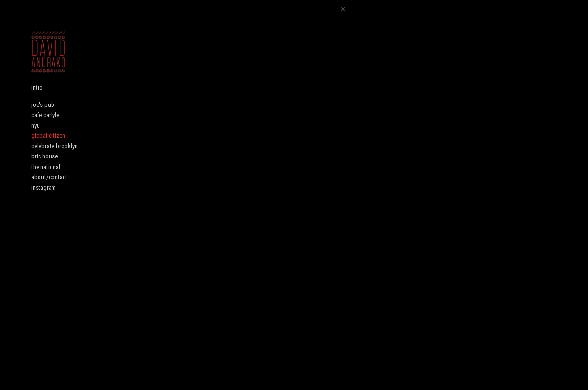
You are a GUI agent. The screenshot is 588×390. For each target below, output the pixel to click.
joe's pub (43, 116)
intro (37, 98)
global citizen (48, 147)
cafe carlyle (45, 126)
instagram (44, 199)
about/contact (49, 188)
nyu (36, 136)
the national (46, 178)
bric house (45, 167)
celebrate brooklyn (54, 157)
